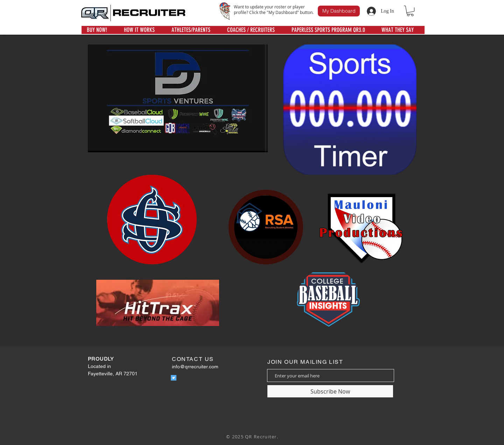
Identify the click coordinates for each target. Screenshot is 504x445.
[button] (410, 11)
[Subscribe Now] (330, 391)
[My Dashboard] (339, 11)
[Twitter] (174, 378)
